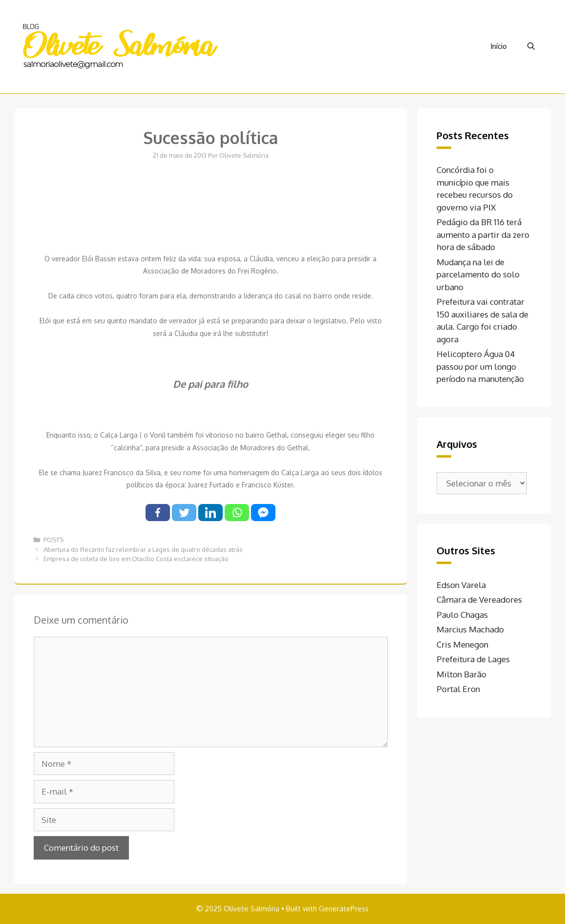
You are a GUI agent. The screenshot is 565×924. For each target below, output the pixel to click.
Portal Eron (458, 689)
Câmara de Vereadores (479, 599)
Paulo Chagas (462, 615)
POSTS (53, 540)
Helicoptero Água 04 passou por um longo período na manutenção (480, 366)
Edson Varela (461, 585)
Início (499, 46)
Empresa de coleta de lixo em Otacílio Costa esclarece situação (136, 559)
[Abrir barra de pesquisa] (531, 46)
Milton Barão (461, 674)
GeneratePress (344, 909)
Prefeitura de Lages (473, 659)
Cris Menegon (462, 644)
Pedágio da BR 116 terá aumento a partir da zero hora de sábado (483, 234)
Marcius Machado (470, 629)
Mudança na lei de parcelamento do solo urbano (478, 274)
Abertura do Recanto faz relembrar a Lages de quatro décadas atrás (143, 549)
